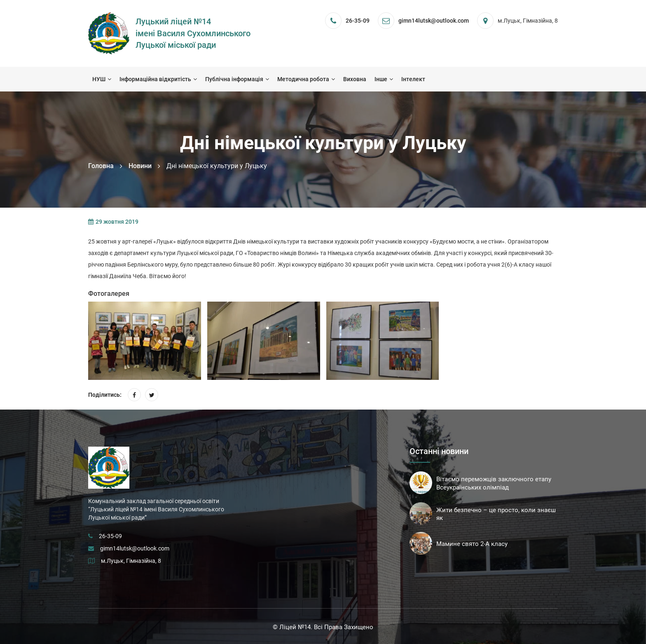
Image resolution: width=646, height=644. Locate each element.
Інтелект (413, 79)
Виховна (355, 79)
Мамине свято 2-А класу (472, 544)
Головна (101, 166)
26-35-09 (358, 21)
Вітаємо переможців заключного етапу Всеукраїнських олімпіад (494, 483)
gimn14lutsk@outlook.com (135, 548)
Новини (140, 166)
